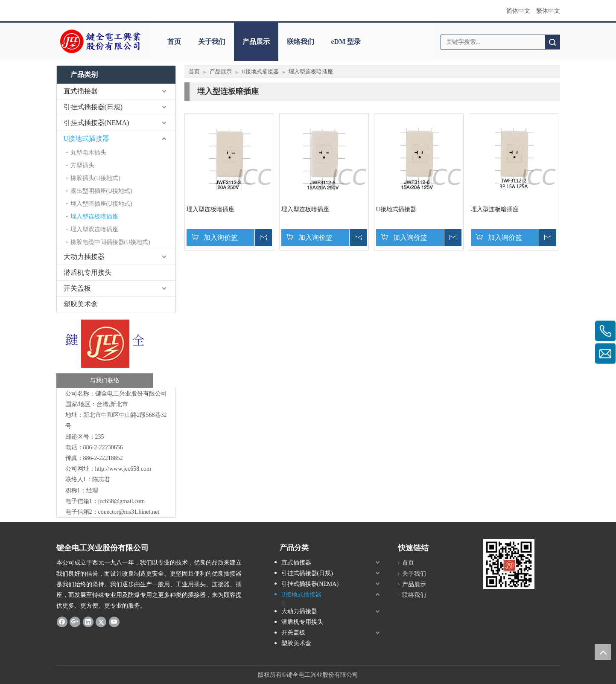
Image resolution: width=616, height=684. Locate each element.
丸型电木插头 (88, 153)
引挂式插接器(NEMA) (96, 123)
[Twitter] (101, 621)
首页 (174, 42)
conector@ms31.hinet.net (129, 512)
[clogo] (100, 42)
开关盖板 (77, 288)
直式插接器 (81, 91)
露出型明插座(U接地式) (101, 191)
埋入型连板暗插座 (94, 217)
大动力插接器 (84, 257)
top (603, 652)
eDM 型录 (346, 42)
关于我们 (212, 42)
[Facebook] (62, 621)
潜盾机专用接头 (88, 272)
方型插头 (82, 165)
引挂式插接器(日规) (93, 107)
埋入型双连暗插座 (94, 229)
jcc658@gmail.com (122, 501)
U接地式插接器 (87, 138)
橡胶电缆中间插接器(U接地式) (110, 242)
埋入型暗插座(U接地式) (101, 204)
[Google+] (75, 621)
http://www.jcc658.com (123, 469)
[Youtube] (114, 621)
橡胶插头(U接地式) (95, 178)
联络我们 (301, 42)
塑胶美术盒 (81, 304)
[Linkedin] (88, 621)
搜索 (552, 42)
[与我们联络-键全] (105, 352)
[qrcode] (509, 564)
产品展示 (256, 42)
